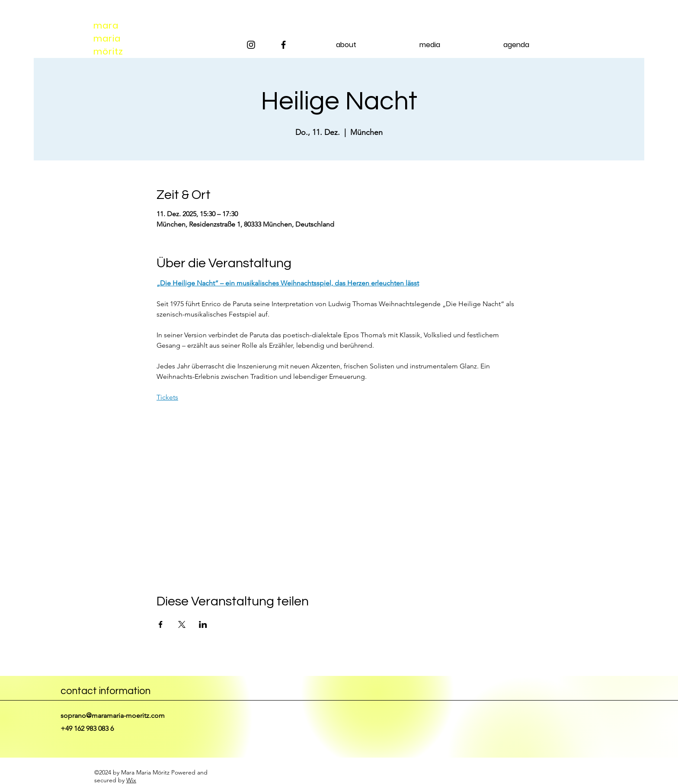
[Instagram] (251, 45)
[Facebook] (283, 45)
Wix (131, 780)
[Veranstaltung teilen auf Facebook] (161, 624)
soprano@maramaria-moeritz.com (113, 715)
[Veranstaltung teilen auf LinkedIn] (203, 624)
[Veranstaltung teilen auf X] (182, 624)
